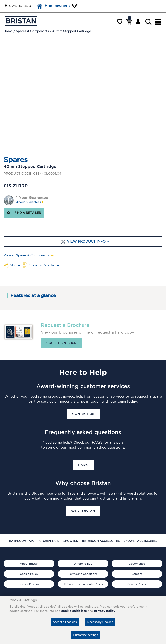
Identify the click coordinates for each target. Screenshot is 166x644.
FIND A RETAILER (24, 213)
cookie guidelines (74, 611)
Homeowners (53, 6)
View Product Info (86, 242)
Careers (137, 574)
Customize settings (85, 635)
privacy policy (105, 611)
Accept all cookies (65, 622)
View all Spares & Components (26, 255)
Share (15, 265)
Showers (71, 541)
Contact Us (83, 414)
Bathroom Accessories (101, 541)
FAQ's (83, 465)
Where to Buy (83, 564)
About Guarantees (28, 202)
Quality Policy (137, 584)
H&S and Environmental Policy (83, 584)
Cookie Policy (29, 574)
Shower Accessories (140, 541)
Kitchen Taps (49, 541)
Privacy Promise (29, 584)
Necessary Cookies (100, 622)
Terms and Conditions (83, 574)
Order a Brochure (44, 265)
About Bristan (29, 564)
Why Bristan (83, 511)
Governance (137, 564)
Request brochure (61, 343)
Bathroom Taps (22, 541)
